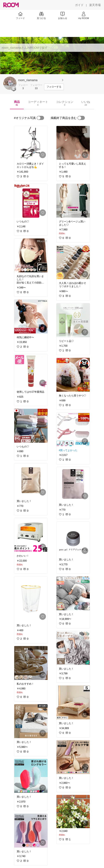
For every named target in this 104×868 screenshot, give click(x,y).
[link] (31, 143)
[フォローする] (54, 87)
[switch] (40, 118)
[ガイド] (79, 5)
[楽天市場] (95, 5)
